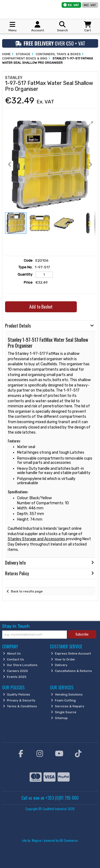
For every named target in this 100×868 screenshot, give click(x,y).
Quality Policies (17, 694)
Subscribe (82, 634)
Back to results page (27, 591)
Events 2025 (15, 677)
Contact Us (13, 659)
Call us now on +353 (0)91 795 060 (50, 798)
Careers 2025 (15, 671)
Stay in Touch (16, 626)
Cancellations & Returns (71, 671)
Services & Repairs (68, 706)
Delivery (59, 665)
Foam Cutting (63, 700)
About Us (12, 653)
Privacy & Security (19, 700)
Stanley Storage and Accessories (36, 539)
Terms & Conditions (20, 706)
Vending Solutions (67, 694)
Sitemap (59, 718)
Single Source (64, 712)
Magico (37, 840)
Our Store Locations (20, 665)
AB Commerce (69, 840)
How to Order (63, 659)
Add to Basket (41, 307)
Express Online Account (71, 653)
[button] (90, 124)
